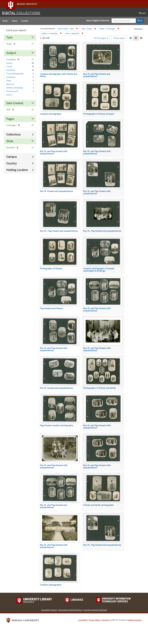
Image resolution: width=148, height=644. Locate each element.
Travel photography (15, 74)
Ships (9, 81)
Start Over (138, 29)
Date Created (15, 103)
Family (9, 63)
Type (9, 38)
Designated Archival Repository (70, 610)
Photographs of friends (51, 269)
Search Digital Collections (98, 21)
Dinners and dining (15, 88)
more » (9, 95)
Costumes (11, 77)
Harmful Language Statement (95, 610)
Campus (12, 157)
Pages (10, 119)
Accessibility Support (49, 610)
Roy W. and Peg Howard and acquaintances (97, 75)
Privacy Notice (95, 620)
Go (140, 21)
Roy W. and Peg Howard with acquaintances (54, 153)
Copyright (105, 620)
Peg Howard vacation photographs (57, 426)
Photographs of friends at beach (99, 114)
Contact (25, 21)
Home (5, 21)
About (15, 21)
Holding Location (17, 170)
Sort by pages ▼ (102, 38)
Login (142, 13)
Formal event (12, 91)
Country (12, 164)
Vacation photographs (51, 114)
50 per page (120, 38)
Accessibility (83, 620)
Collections (13, 135)
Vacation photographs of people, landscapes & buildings (99, 270)
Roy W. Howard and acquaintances (56, 191)
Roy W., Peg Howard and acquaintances (59, 231)
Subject (11, 53)
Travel (9, 67)
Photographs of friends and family (100, 388)
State (10, 141)
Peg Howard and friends (51, 309)
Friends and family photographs (99, 505)
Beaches (10, 84)
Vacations (11, 70)
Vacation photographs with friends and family (59, 75)
